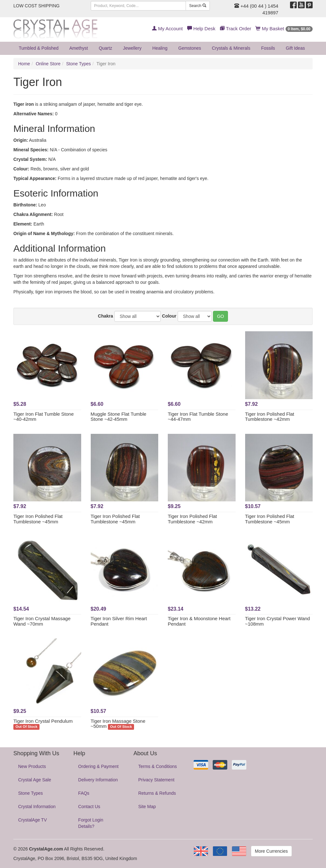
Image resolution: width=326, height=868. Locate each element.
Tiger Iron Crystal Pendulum (43, 721)
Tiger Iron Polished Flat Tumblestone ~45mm (38, 519)
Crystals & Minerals (231, 48)
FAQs (84, 793)
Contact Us (89, 807)
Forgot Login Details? (91, 823)
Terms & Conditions (157, 766)
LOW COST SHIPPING (36, 6)
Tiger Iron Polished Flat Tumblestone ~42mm (270, 417)
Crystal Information (37, 807)
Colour (169, 316)
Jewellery (132, 48)
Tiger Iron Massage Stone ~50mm (118, 724)
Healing (160, 48)
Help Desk (201, 29)
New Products (32, 766)
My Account (167, 29)
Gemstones (190, 48)
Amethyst (79, 48)
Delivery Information (98, 780)
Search (198, 6)
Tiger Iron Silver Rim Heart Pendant (119, 621)
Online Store (48, 64)
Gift (295, 48)
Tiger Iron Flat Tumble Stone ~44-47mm (198, 417)
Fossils (268, 48)
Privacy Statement (156, 780)
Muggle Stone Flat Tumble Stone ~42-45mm (119, 417)
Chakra (106, 316)
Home (24, 64)
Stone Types (79, 64)
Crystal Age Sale (35, 780)
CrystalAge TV (32, 820)
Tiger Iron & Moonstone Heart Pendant (199, 621)
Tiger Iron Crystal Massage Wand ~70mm (42, 621)
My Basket (284, 29)
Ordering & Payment (99, 766)
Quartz (105, 48)
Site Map (147, 807)
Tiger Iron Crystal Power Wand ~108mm (278, 621)
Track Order (236, 29)
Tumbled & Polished (39, 48)
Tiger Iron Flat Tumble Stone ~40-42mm (44, 417)
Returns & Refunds (157, 793)
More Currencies (271, 851)
